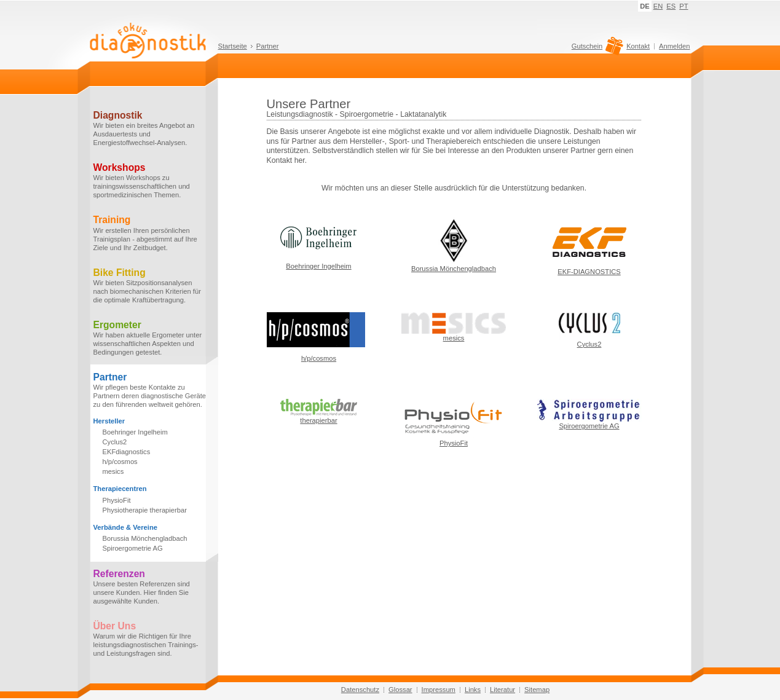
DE (645, 6)
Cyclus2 (115, 442)
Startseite (233, 46)
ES (671, 6)
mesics (113, 471)
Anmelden (674, 46)
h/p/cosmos (120, 462)
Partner (268, 46)
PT (683, 6)
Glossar (400, 690)
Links (473, 690)
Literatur (502, 690)
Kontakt (638, 46)
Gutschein (596, 49)
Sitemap (537, 690)
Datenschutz (360, 690)
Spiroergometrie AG (133, 548)
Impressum (439, 690)
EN (658, 6)
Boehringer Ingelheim (135, 432)
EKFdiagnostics (127, 452)
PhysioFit (117, 500)
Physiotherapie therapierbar (145, 510)
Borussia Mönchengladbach (145, 538)
